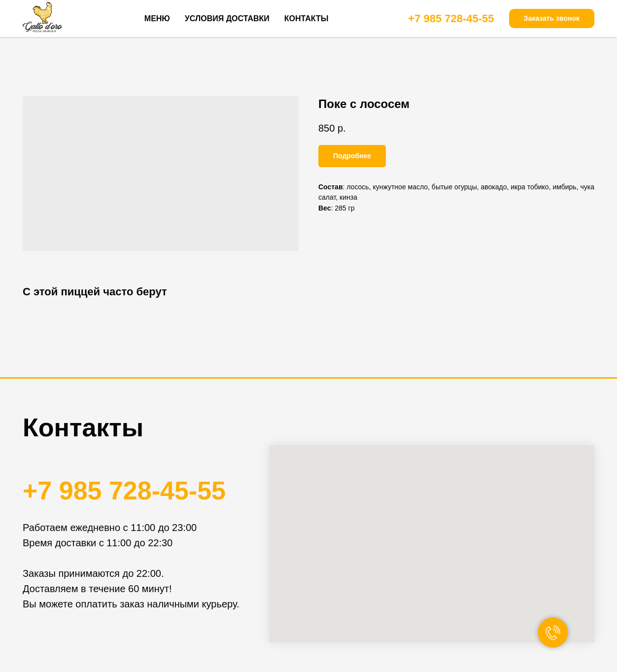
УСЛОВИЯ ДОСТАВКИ (227, 18)
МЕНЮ (157, 18)
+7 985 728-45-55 (451, 18)
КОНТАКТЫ (307, 18)
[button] (552, 19)
